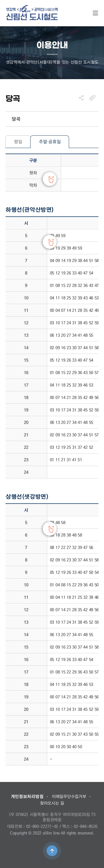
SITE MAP (95, 13)
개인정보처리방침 (27, 796)
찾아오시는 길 (52, 803)
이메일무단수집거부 (69, 796)
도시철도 (32, 13)
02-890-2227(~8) (42, 826)
